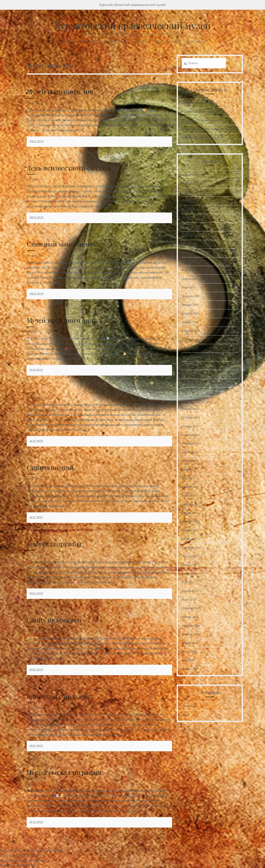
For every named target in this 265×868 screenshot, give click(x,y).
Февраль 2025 (191, 296)
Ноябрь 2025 (190, 218)
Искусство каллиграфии (64, 772)
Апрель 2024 (190, 383)
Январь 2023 (190, 513)
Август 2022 (190, 556)
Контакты (196, 42)
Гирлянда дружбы (54, 544)
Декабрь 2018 (190, 634)
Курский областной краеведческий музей (133, 5)
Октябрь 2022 (191, 539)
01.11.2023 (36, 822)
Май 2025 (188, 270)
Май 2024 (188, 374)
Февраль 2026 (191, 192)
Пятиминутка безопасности (201, 138)
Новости (35, 103)
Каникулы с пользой (58, 696)
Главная (68, 42)
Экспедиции (116, 42)
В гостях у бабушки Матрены (201, 112)
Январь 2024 (190, 409)
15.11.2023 (36, 370)
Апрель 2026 (190, 175)
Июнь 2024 (189, 365)
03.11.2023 (36, 594)
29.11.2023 (36, 142)
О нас (185, 715)
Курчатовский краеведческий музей (133, 25)
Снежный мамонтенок (62, 244)
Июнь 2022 (189, 574)
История (90, 42)
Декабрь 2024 (191, 313)
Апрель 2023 (190, 487)
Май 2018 (188, 660)
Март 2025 (189, 287)
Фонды (141, 42)
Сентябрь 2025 (191, 235)
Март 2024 (189, 392)
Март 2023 (189, 496)
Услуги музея (167, 42)
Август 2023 (190, 452)
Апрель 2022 (190, 591)
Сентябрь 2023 (191, 444)
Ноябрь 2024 (190, 322)
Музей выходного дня (60, 91)
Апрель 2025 (190, 279)
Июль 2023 (189, 461)
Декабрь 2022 (191, 521)
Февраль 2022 (191, 608)
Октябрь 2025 (191, 227)
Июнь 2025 (189, 261)
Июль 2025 (189, 253)
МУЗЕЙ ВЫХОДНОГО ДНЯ (198, 103)
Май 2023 (188, 478)
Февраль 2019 (191, 626)
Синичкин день (51, 467)
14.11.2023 (36, 441)
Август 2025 (190, 244)
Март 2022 (189, 600)
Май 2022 (188, 582)
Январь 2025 (190, 305)
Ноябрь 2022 (190, 530)
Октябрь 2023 (191, 435)
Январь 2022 (190, 617)
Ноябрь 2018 (190, 643)
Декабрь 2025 (191, 209)
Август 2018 (189, 652)
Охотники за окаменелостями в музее (207, 129)
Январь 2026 (190, 201)
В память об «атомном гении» (202, 120)
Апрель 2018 (190, 669)
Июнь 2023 (189, 469)
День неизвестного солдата (69, 168)
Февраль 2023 (191, 504)
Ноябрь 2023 (190, 426)
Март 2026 (189, 183)
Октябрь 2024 (191, 331)
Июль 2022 (189, 565)
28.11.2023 (36, 218)
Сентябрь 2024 (191, 340)
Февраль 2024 (191, 400)
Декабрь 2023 (191, 417)
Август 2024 (190, 348)
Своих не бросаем (54, 620)
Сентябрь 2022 (192, 548)
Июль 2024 (189, 357)
